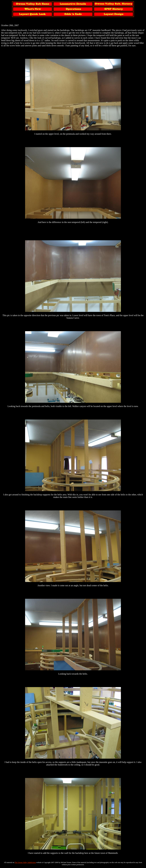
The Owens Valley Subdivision (25, 862)
